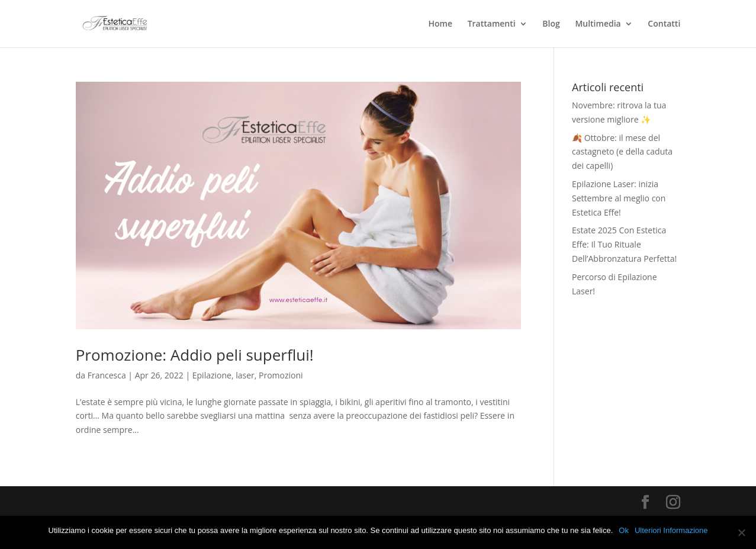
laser (245, 375)
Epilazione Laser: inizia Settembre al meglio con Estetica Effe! (619, 198)
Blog (551, 24)
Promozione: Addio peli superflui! (195, 355)
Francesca (107, 375)
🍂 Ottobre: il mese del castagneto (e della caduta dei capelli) (622, 152)
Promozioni (281, 375)
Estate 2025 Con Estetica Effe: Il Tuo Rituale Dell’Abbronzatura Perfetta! (624, 244)
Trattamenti (492, 24)
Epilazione (212, 375)
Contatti (664, 24)
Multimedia (598, 24)
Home (441, 24)
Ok (624, 530)
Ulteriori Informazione (671, 530)
